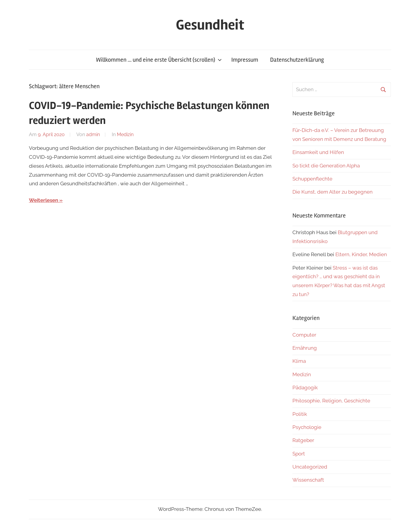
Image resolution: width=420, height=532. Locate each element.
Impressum (245, 60)
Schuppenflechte (312, 179)
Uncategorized (310, 467)
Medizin (125, 134)
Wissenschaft (308, 480)
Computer (304, 335)
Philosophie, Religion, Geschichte (331, 401)
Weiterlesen (44, 200)
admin (93, 134)
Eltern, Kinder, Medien (361, 254)
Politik (300, 414)
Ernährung (305, 348)
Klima (299, 361)
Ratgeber (303, 440)
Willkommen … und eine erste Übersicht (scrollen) (159, 60)
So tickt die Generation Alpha (326, 166)
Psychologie (307, 427)
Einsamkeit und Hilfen (318, 152)
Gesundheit (210, 25)
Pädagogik (305, 388)
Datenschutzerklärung (297, 60)
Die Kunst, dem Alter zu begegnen (333, 192)
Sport (299, 454)
